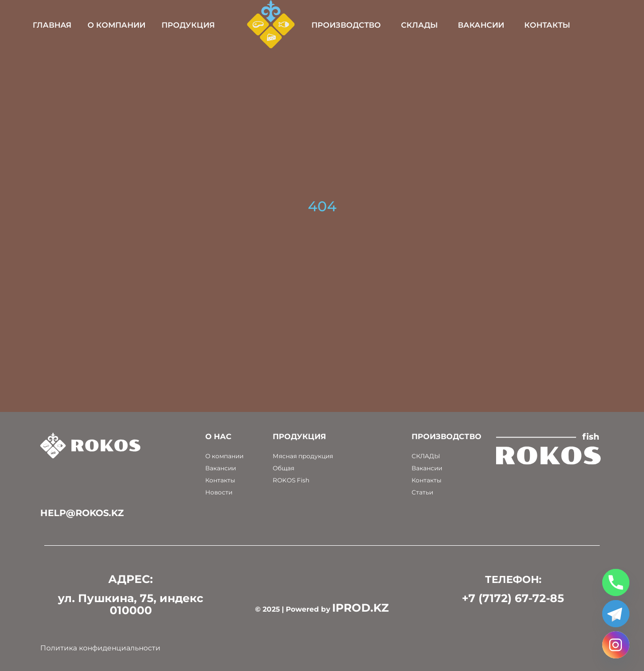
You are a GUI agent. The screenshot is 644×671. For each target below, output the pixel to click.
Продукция (217, 25)
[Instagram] (616, 645)
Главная (81, 25)
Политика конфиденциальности (100, 648)
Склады (448, 25)
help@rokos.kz (82, 513)
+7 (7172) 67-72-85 (513, 598)
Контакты (575, 25)
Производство (374, 25)
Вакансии (509, 25)
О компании (145, 25)
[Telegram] (616, 614)
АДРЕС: (131, 579)
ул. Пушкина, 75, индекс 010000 (131, 604)
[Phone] (616, 582)
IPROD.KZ (360, 608)
